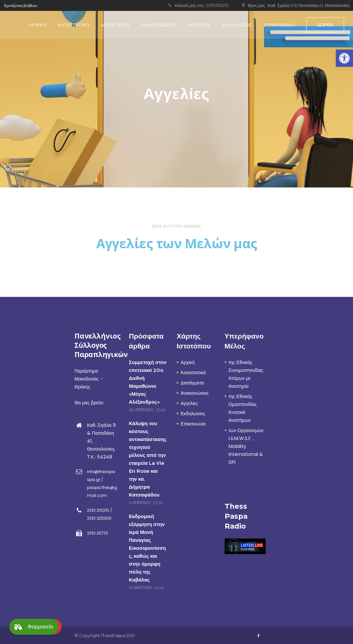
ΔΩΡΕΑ (325, 25)
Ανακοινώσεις (195, 393)
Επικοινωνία (193, 424)
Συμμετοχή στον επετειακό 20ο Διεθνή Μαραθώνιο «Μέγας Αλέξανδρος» (148, 382)
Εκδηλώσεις (193, 414)
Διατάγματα (192, 383)
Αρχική (188, 362)
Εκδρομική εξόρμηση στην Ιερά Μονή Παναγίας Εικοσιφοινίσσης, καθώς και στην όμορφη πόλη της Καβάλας (148, 548)
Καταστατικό (193, 373)
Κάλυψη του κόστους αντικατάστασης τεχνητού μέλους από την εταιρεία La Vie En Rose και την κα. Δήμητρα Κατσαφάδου (148, 459)
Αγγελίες (189, 403)
